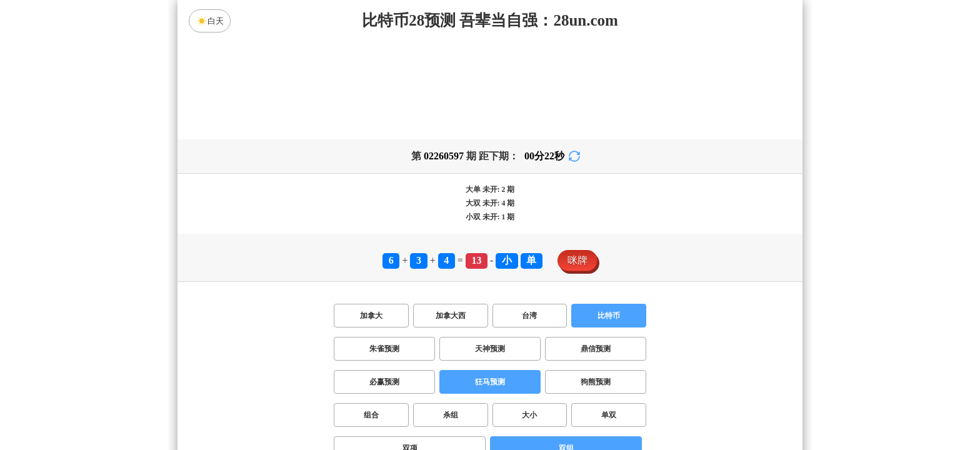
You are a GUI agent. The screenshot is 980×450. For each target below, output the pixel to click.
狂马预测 (490, 382)
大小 (529, 415)
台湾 (529, 316)
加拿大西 (451, 316)
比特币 (609, 316)
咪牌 (577, 260)
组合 (371, 415)
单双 (609, 415)
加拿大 (371, 316)
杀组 (451, 415)
